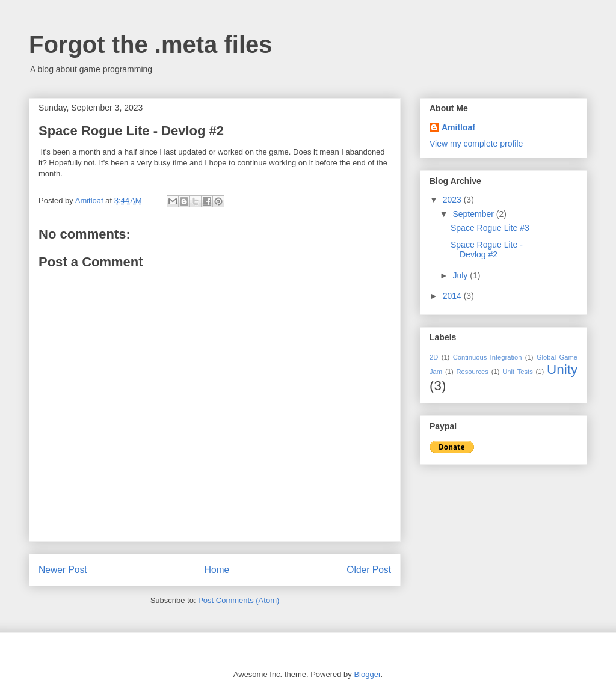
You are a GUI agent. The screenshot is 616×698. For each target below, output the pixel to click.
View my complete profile (476, 144)
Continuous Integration (488, 357)
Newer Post (63, 570)
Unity (562, 369)
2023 (453, 200)
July (461, 275)
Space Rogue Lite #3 (490, 228)
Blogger (367, 674)
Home (217, 570)
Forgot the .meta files (151, 44)
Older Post (369, 570)
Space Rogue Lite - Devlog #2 (487, 250)
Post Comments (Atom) (239, 600)
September (474, 214)
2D (434, 357)
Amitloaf (458, 127)
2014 (453, 296)
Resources (472, 372)
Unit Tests (518, 372)
